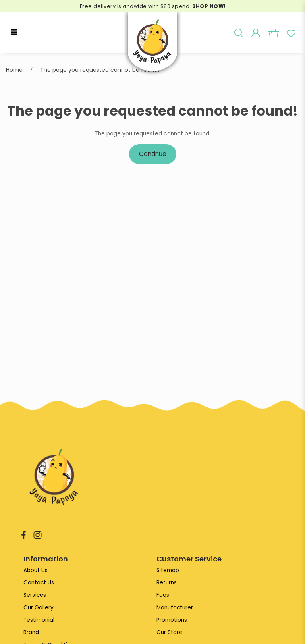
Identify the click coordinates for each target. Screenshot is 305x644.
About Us (36, 570)
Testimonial (39, 620)
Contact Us (39, 583)
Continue (153, 154)
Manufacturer (175, 608)
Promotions (172, 620)
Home (14, 70)
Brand (31, 633)
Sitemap (168, 570)
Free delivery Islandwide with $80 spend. (152, 6)
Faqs (163, 595)
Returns (167, 583)
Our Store (169, 633)
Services (35, 595)
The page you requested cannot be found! (100, 70)
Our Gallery (39, 608)
